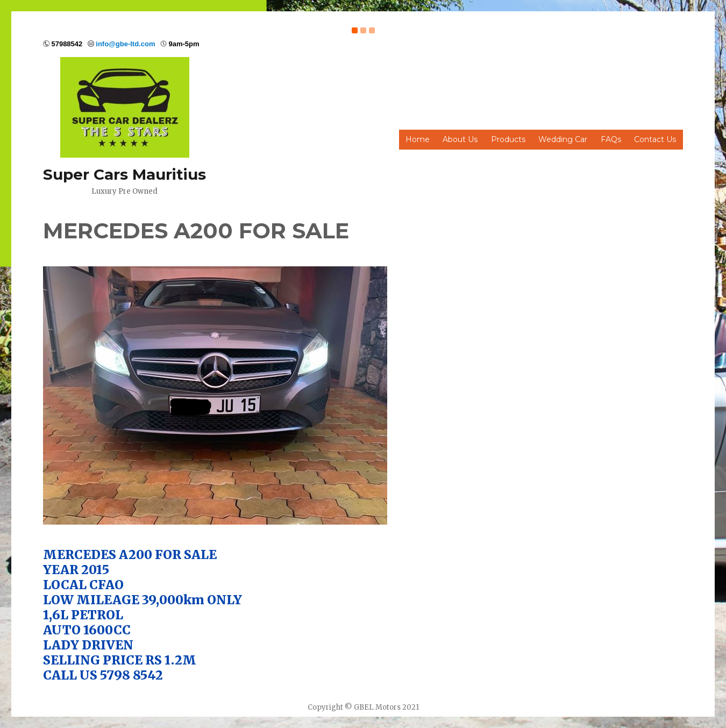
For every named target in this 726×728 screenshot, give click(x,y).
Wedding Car (563, 139)
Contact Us (655, 139)
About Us (460, 139)
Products (508, 139)
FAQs (611, 139)
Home (418, 139)
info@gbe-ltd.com (125, 44)
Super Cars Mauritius (124, 174)
